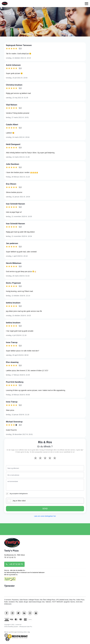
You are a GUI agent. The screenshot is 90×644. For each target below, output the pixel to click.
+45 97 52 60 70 (14, 564)
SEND (45, 509)
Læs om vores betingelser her (45, 516)
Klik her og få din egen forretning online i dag (17, 632)
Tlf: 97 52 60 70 (10, 557)
